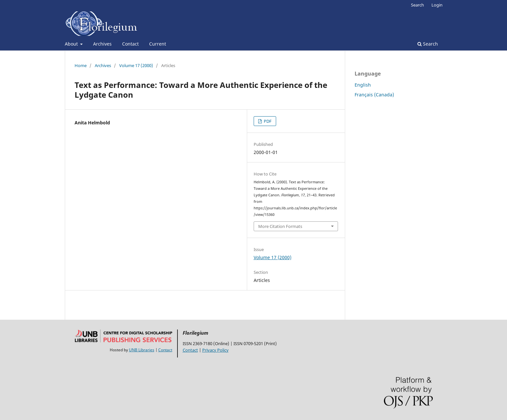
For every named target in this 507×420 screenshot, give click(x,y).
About (72, 44)
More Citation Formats (280, 226)
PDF (267, 121)
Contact (130, 44)
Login (437, 5)
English (363, 85)
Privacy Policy (215, 350)
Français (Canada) (374, 95)
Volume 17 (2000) (136, 65)
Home (81, 65)
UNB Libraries (142, 350)
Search (428, 44)
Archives (102, 44)
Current (158, 44)
